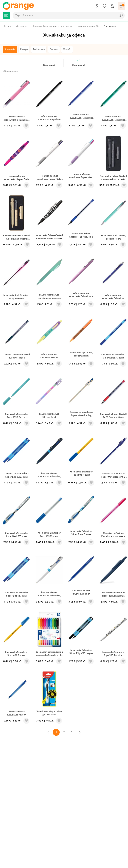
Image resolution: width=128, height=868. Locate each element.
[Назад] (5, 36)
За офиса (22, 26)
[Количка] (122, 6)
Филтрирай (78, 63)
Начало (7, 26)
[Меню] (6, 15)
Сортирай (49, 63)
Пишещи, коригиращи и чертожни (52, 26)
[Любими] (104, 6)
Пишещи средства (88, 26)
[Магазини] (97, 6)
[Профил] (112, 6)
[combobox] (64, 15)
